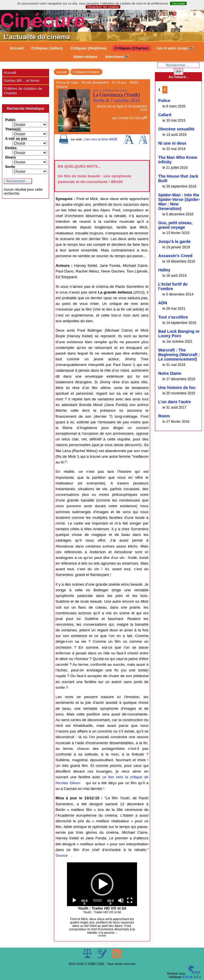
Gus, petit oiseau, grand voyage (175, 225)
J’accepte (178, 3)
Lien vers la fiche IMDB (101, 139)
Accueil (17, 48)
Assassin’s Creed (175, 256)
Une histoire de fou (177, 388)
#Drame (62, 87)
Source (62, 855)
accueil (62, 72)
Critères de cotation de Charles (23, 91)
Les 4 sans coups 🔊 (175, 48)
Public (10, 120)
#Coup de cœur (67, 82)
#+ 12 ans (119, 82)
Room (164, 416)
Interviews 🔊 (117, 57)
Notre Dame (170, 373)
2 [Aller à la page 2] (165, 90)
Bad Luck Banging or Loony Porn (179, 334)
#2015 (134, 82)
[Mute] (121, 900)
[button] (102, 884)
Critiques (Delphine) (89, 48)
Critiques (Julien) (47, 48)
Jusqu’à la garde (174, 242)
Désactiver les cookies (103, 7)
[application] (102, 884)
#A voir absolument (95, 82)
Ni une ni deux (172, 143)
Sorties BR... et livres (21, 81)
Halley (164, 270)
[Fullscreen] (130, 900)
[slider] (98, 900)
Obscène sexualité (176, 129)
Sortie (10, 167)
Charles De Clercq (130, 118)
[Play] (74, 900)
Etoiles (11, 148)
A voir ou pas (16, 139)
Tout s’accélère (173, 317)
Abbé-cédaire (85, 57)
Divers (10, 157)
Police (164, 101)
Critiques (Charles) (131, 48)
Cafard (165, 115)
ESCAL (188, 977)
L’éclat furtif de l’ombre (173, 286)
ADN (163, 303)
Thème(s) (13, 129)
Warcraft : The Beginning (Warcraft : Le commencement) (179, 355)
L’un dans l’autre (174, 402)
